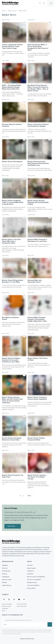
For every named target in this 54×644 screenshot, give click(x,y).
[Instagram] (14, 599)
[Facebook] (4, 599)
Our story (30, 565)
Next (29, 496)
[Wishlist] (44, 3)
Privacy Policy (31, 588)
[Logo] (19, 3)
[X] (9, 599)
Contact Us (30, 571)
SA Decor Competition (34, 580)
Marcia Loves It (7, 580)
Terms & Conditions (33, 585)
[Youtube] (19, 599)
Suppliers (5, 565)
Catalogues (6, 577)
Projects (5, 574)
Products (5, 568)
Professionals (6, 571)
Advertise (30, 574)
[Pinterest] (24, 599)
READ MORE (13, 526)
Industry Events (32, 582)
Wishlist (4, 582)
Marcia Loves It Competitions (36, 577)
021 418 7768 (22, 604)
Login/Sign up (7, 585)
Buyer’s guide (31, 568)
